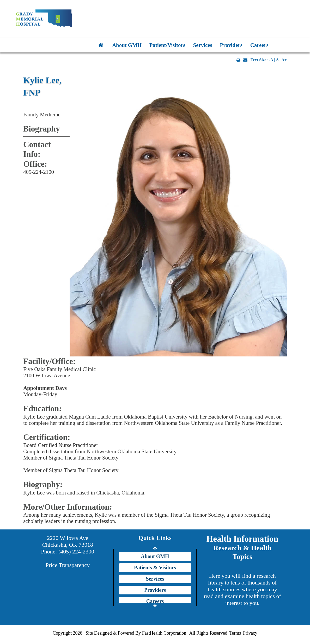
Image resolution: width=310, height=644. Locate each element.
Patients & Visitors (155, 568)
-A (271, 60)
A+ (284, 60)
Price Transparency (68, 565)
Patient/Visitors (167, 45)
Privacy (250, 633)
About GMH (127, 45)
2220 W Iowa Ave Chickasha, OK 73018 (68, 541)
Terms (235, 633)
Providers (231, 45)
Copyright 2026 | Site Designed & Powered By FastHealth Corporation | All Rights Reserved (140, 633)
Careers (259, 45)
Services (203, 45)
